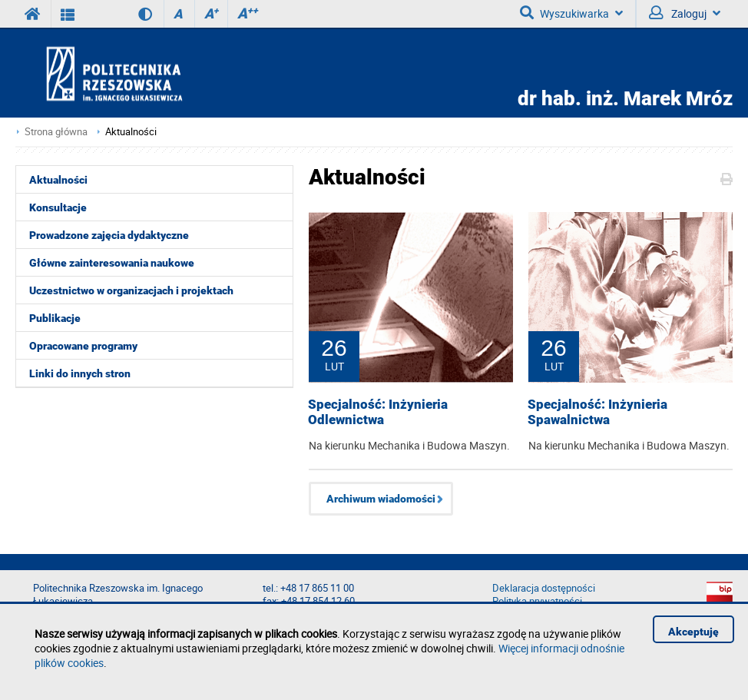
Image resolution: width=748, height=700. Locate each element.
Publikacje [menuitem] (55, 318)
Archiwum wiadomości (381, 499)
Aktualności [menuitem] (58, 180)
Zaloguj (685, 13)
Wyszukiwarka (571, 13)
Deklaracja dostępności (544, 588)
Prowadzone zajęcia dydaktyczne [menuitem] (109, 235)
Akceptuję (693, 632)
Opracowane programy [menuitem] (83, 346)
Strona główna (56, 132)
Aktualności (131, 132)
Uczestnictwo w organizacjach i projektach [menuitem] (131, 290)
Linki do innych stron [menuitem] (80, 373)
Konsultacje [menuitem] (58, 207)
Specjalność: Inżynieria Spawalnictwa (597, 412)
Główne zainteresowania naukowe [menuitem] (112, 263)
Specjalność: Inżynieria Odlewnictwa (378, 412)
